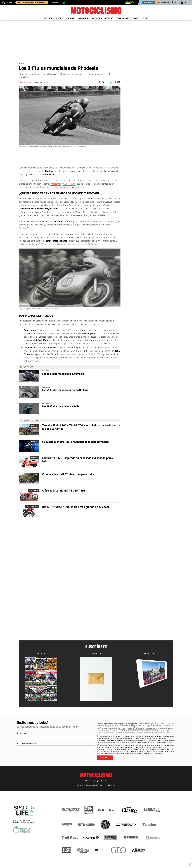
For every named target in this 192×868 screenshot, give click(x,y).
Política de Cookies (151, 729)
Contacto (80, 785)
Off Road (97, 18)
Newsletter (57, 3)
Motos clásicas (32, 507)
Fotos (145, 18)
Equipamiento (123, 18)
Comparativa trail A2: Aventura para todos (68, 474)
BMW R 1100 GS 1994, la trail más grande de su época (76, 507)
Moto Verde (33, 490)
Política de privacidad (91, 785)
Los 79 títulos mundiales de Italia (61, 406)
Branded (35, 425)
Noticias (109, 18)
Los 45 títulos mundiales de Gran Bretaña (65, 390)
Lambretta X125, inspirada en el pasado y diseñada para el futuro (78, 459)
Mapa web (112, 785)
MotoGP (48, 18)
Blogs (136, 18)
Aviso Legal (121, 729)
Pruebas (71, 18)
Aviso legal (103, 785)
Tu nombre (22, 733)
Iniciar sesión (163, 2)
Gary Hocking (69, 184)
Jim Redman (55, 184)
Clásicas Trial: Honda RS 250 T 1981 (65, 490)
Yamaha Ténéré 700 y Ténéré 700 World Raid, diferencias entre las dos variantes (81, 427)
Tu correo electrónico (26, 744)
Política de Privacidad (135, 729)
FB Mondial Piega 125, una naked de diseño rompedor (76, 442)
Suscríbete (148, 2)
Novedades (84, 18)
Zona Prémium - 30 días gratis (32, 2)
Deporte (59, 18)
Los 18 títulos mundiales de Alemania (63, 374)
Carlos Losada (25, 82)
